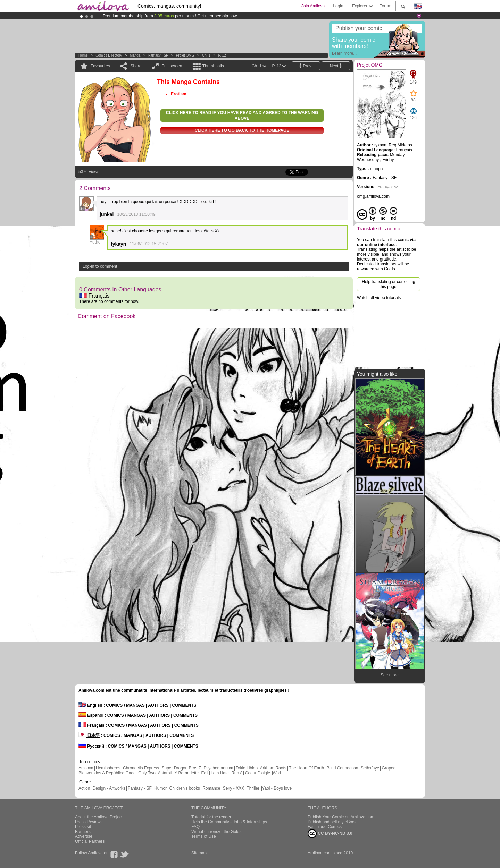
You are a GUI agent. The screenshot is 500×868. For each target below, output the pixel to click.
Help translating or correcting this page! (388, 284)
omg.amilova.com (373, 196)
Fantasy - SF (158, 55)
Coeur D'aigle (258, 773)
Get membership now (217, 16)
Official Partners (90, 841)
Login (338, 6)
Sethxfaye (370, 768)
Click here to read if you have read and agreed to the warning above (242, 116)
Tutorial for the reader (211, 817)
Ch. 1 (206, 55)
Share (136, 66)
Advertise (84, 836)
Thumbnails (213, 66)
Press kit (83, 827)
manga (135, 55)
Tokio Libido (247, 768)
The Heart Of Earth (306, 768)
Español (91, 715)
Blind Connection (343, 768)
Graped (389, 768)
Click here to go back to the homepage (242, 130)
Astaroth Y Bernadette (178, 773)
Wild (277, 773)
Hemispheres (108, 768)
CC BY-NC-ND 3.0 (330, 834)
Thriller (253, 788)
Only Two (147, 773)
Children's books (184, 788)
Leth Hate (220, 773)
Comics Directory (109, 55)
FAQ (195, 827)
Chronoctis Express (141, 768)
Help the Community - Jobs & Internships (229, 822)
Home (83, 55)
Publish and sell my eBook (332, 822)
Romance (211, 788)
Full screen (172, 66)
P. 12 (222, 55)
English (90, 705)
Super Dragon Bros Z (181, 768)
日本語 (89, 735)
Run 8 (237, 773)
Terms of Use (204, 836)
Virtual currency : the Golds (216, 832)
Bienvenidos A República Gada (107, 773)
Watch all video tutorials (379, 298)
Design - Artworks (109, 788)
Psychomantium (218, 768)
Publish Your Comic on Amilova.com (341, 817)
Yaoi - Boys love (277, 788)
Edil (205, 773)
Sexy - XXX (234, 788)
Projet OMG (185, 55)
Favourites (100, 66)
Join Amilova (313, 6)
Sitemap (199, 853)
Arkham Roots (273, 768)
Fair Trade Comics (325, 827)
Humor (160, 788)
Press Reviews (89, 822)
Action (84, 788)
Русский (91, 746)
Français (94, 296)
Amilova (86, 768)
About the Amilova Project (99, 817)
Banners (83, 832)
